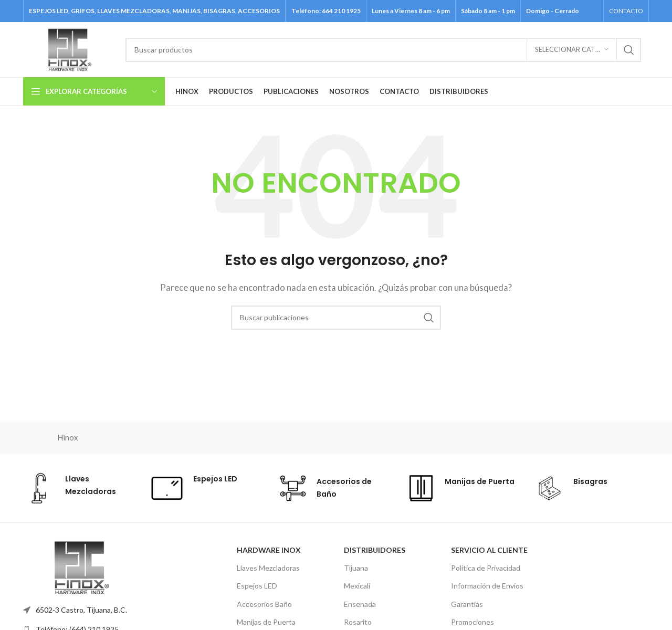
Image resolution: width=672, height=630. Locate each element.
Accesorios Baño (264, 604)
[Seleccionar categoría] (572, 50)
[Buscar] (383, 50)
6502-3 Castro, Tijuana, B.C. (81, 610)
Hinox (68, 437)
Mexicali (357, 586)
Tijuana (356, 568)
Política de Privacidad (486, 568)
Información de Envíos (487, 586)
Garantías (467, 604)
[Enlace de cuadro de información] (79, 488)
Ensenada (360, 604)
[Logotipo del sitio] (69, 48)
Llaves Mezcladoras (268, 568)
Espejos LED (257, 586)
